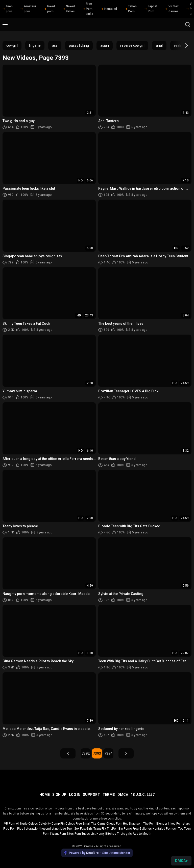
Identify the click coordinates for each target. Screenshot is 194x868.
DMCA (123, 795)
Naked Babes (69, 9)
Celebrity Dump (49, 824)
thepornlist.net (50, 829)
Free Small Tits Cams (91, 824)
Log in (75, 795)
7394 (108, 753)
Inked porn (49, 9)
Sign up (59, 795)
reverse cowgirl (132, 45)
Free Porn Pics (13, 829)
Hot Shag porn (133, 824)
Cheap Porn (114, 824)
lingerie (35, 45)
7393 (97, 753)
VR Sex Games (172, 9)
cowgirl (12, 45)
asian (105, 45)
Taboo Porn (131, 9)
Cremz (89, 846)
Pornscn (172, 829)
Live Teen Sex (70, 829)
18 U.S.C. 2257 (143, 795)
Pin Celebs (68, 824)
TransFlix (100, 829)
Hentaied (109, 9)
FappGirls (86, 829)
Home (45, 795)
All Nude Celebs (27, 824)
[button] (182, 45)
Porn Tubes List (85, 834)
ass (55, 45)
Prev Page (68, 753)
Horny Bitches (106, 834)
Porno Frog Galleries (138, 829)
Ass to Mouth (142, 834)
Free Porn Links (88, 9)
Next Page (126, 753)
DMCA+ (181, 861)
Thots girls (124, 834)
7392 (86, 753)
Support (91, 795)
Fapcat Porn (151, 9)
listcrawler (31, 829)
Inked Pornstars (179, 824)
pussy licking (79, 45)
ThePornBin (115, 829)
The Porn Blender (155, 824)
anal (159, 45)
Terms (109, 795)
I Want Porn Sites (62, 834)
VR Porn (10, 824)
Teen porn (8, 9)
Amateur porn (28, 9)
